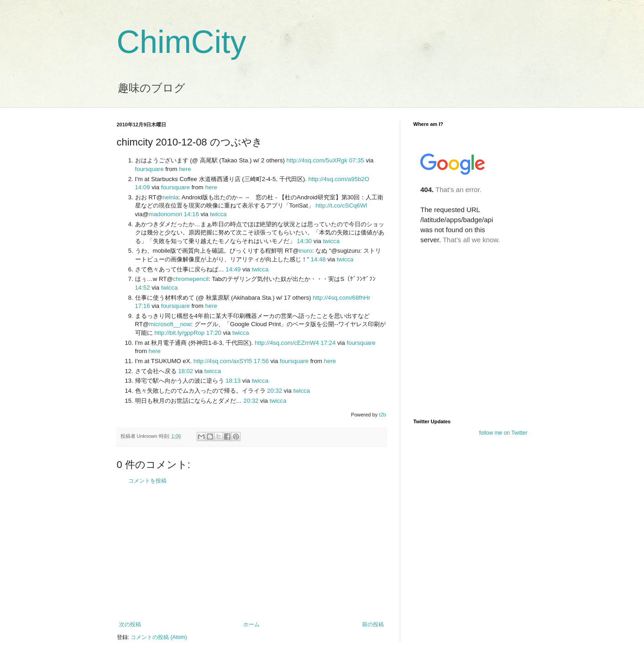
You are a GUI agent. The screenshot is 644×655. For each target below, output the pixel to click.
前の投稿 (373, 624)
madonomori (165, 214)
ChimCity (182, 42)
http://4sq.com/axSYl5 (223, 361)
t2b (382, 415)
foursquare (149, 169)
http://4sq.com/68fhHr (341, 298)
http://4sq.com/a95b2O (338, 179)
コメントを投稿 (147, 481)
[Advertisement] (251, 553)
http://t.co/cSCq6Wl (341, 205)
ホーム (251, 624)
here (185, 169)
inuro (306, 251)
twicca (218, 214)
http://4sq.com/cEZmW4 (287, 343)
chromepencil (191, 279)
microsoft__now (170, 324)
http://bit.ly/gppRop (179, 333)
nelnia (170, 197)
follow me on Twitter (503, 433)
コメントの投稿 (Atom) (159, 637)
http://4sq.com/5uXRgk (317, 160)
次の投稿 (130, 624)
